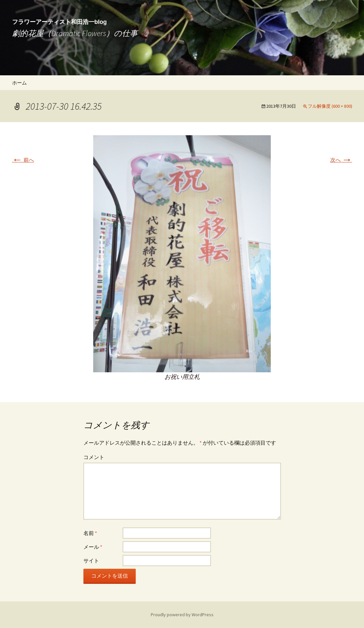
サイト (91, 561)
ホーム (19, 83)
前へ (23, 160)
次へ (341, 160)
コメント (94, 457)
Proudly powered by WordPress (182, 615)
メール (93, 547)
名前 (90, 533)
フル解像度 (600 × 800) (330, 106)
